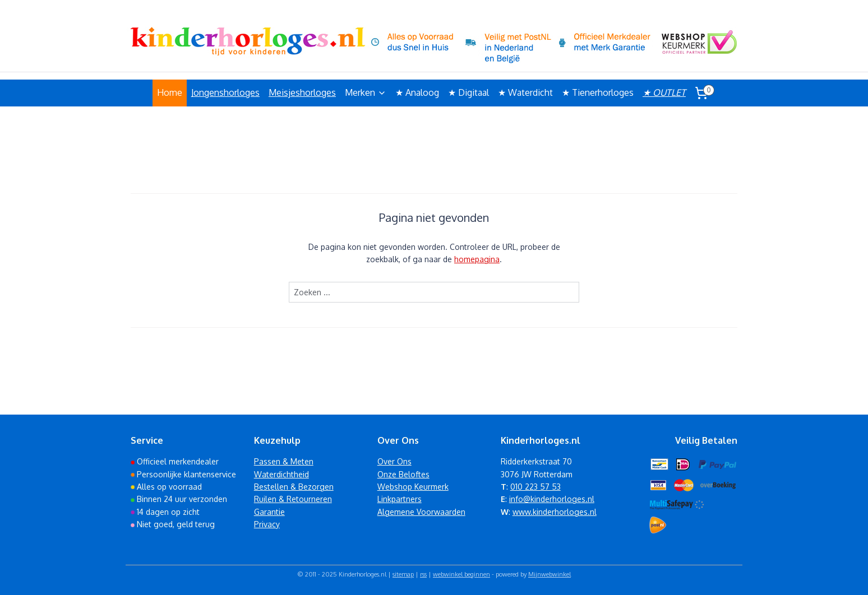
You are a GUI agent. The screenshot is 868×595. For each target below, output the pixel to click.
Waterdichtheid (281, 474)
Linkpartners (400, 499)
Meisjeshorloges (302, 92)
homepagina (477, 259)
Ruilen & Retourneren (293, 499)
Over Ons (394, 461)
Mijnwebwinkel (550, 574)
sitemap (403, 574)
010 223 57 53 (535, 487)
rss (423, 574)
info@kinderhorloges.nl (552, 499)
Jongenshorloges (225, 92)
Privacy (267, 524)
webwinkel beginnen (461, 574)
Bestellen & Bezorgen (294, 487)
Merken (366, 92)
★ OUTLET (664, 92)
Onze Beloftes (403, 474)
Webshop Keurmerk (413, 487)
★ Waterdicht (525, 92)
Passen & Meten (284, 461)
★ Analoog (417, 92)
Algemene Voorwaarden (421, 512)
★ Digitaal (468, 92)
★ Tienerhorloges (598, 92)
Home (170, 92)
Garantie (269, 512)
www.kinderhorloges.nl (555, 512)
